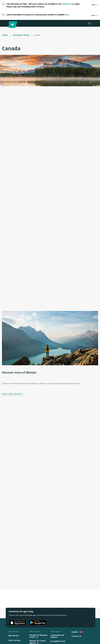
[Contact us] (76, 636)
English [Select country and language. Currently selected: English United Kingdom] (78, 632)
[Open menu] (90, 23)
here (67, 15)
